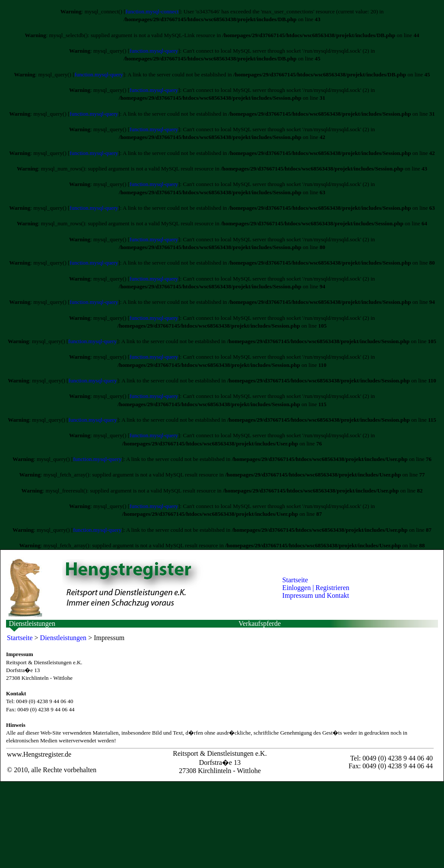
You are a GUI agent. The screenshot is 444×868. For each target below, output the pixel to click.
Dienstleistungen (32, 623)
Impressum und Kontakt (316, 595)
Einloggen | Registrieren (316, 588)
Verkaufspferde (260, 623)
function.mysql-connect (152, 11)
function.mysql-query (154, 51)
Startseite (295, 580)
